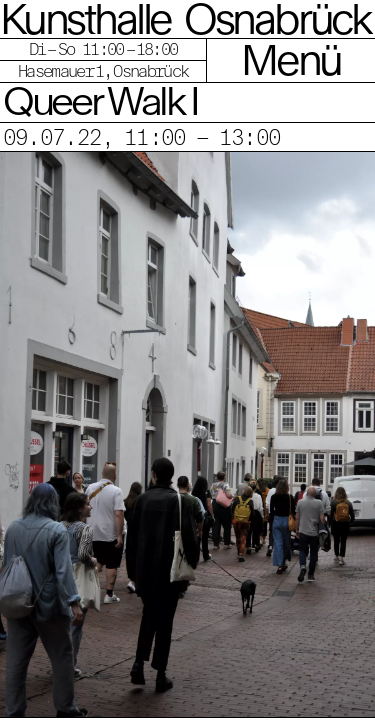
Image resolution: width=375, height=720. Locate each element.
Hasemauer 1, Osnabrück (103, 70)
